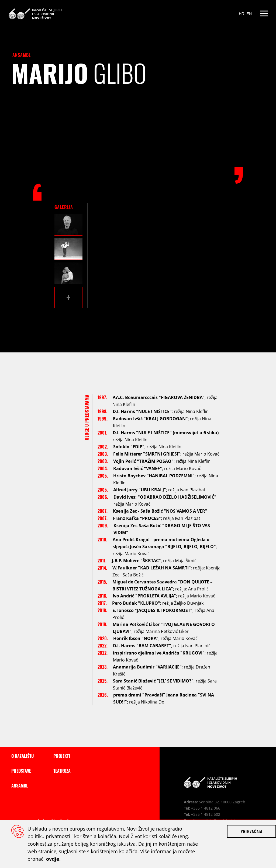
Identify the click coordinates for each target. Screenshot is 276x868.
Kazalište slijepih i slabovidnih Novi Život (35, 14)
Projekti (62, 756)
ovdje (53, 859)
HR (241, 14)
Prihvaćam (251, 831)
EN (249, 14)
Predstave (21, 771)
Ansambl (22, 55)
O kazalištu (23, 756)
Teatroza (62, 771)
